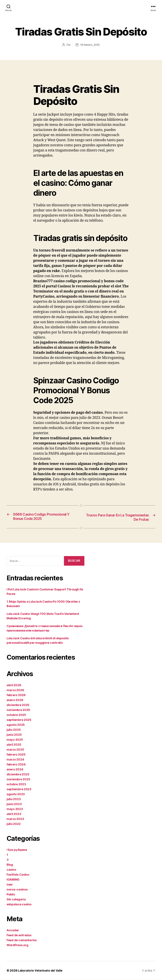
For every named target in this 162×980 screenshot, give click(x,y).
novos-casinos (17, 890)
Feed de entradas (19, 935)
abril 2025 (14, 745)
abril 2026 (14, 685)
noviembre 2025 (18, 710)
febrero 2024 (16, 765)
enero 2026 (15, 700)
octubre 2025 (16, 715)
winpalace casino (19, 904)
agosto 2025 (16, 725)
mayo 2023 (15, 809)
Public (11, 895)
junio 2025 (14, 735)
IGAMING (13, 880)
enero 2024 (15, 770)
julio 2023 (14, 799)
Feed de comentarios (22, 940)
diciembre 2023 (18, 774)
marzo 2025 (15, 750)
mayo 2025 (15, 740)
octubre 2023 (16, 784)
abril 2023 (14, 814)
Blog (10, 865)
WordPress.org (17, 945)
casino (11, 870)
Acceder (13, 930)
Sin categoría (16, 899)
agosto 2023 (16, 794)
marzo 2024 (15, 760)
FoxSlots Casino (18, 875)
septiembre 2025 (19, 720)
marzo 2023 (15, 819)
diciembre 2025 (18, 705)
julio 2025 (14, 730)
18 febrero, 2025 (90, 45)
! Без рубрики (17, 850)
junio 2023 (14, 804)
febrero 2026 (16, 695)
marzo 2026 (15, 690)
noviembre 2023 (18, 779)
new (10, 885)
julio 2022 (14, 824)
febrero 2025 (16, 755)
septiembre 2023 (19, 789)
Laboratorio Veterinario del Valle (41, 971)
